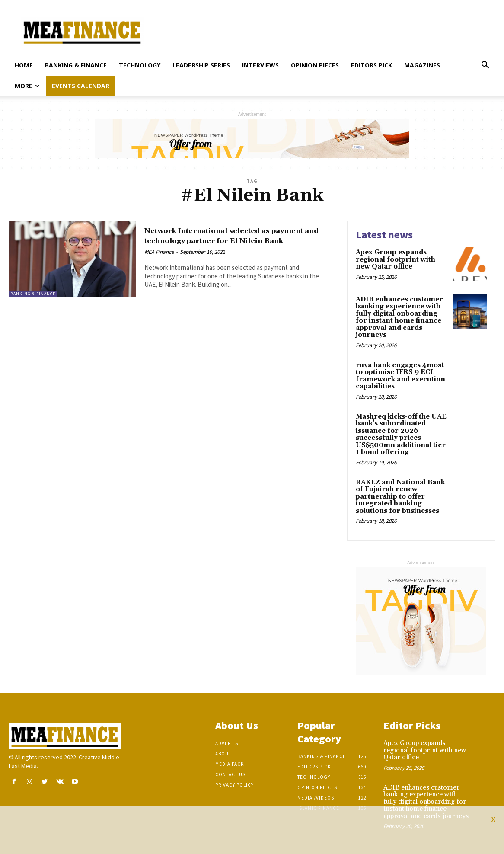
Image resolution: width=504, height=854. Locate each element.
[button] (485, 66)
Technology (140, 65)
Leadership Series (201, 65)
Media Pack (230, 764)
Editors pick (372, 65)
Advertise (228, 743)
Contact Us (230, 774)
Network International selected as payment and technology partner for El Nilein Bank (235, 240)
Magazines (422, 65)
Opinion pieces (315, 65)
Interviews (260, 65)
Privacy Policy (234, 785)
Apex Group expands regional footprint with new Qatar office (396, 259)
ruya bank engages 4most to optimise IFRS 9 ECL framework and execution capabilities (400, 376)
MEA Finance (159, 262)
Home (24, 65)
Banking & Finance (76, 65)
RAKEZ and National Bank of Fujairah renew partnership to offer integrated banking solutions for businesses (400, 497)
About (223, 754)
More (27, 86)
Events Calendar (81, 86)
